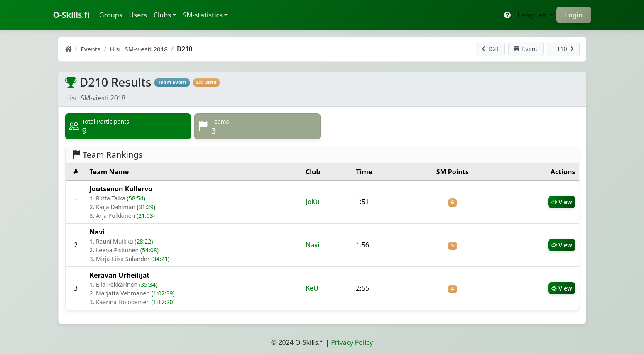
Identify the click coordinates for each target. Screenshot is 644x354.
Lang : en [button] (533, 15)
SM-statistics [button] (203, 15)
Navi (312, 245)
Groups (113, 15)
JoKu (313, 202)
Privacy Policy (352, 342)
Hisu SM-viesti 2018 (139, 49)
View (562, 202)
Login (574, 15)
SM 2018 (207, 82)
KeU (312, 288)
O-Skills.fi (71, 15)
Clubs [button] (162, 15)
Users (138, 15)
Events (91, 49)
